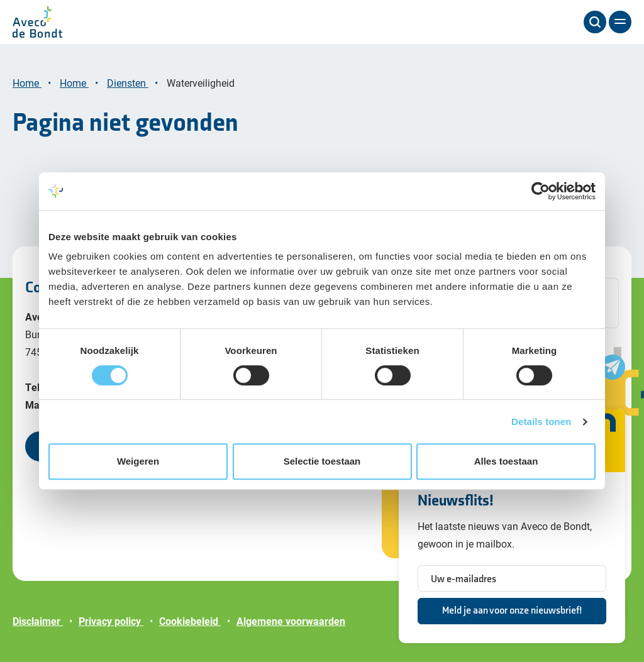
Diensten (128, 83)
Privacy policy (111, 621)
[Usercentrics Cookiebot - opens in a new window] (541, 191)
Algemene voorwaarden (291, 621)
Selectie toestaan (322, 461)
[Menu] (620, 22)
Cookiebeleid (190, 621)
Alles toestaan (506, 461)
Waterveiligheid (202, 83)
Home (27, 83)
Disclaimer (38, 621)
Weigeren (138, 461)
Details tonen (541, 422)
